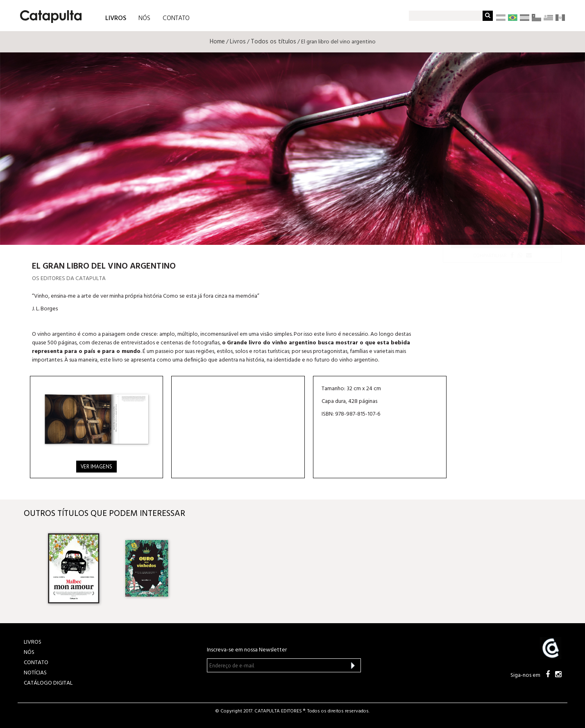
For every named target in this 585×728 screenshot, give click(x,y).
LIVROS (116, 18)
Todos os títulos (273, 42)
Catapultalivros (502, 243)
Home (217, 42)
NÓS (144, 18)
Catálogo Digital (48, 683)
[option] (74, 568)
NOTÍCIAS (35, 673)
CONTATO (176, 18)
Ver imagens (96, 467)
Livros (238, 42)
